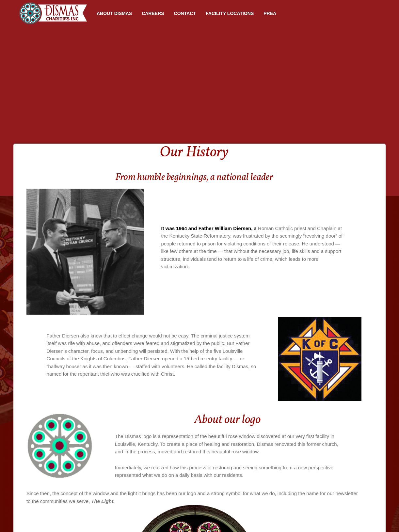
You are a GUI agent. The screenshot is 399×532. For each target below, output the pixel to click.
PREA (270, 13)
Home (53, 13)
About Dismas (114, 13)
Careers (153, 13)
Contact (185, 13)
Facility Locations (230, 13)
